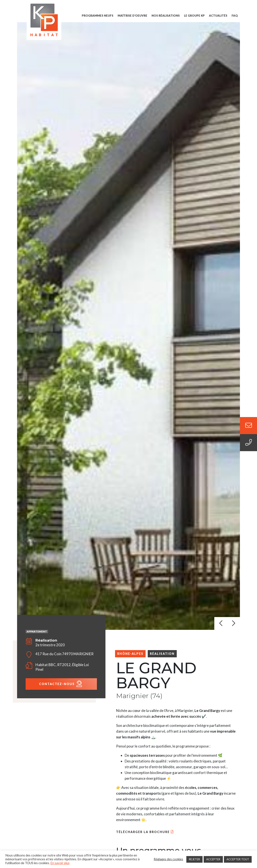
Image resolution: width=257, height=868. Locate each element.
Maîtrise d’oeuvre (132, 16)
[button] (221, 623)
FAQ (235, 16)
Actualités (218, 16)
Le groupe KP (194, 16)
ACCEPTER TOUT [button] (238, 859)
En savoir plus (60, 863)
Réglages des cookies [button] (168, 859)
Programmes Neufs (98, 16)
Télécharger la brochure (143, 832)
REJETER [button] (194, 859)
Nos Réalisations (166, 16)
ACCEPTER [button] (213, 859)
